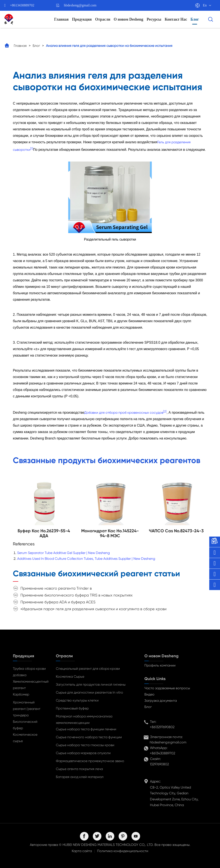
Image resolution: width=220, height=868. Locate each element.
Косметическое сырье (25, 738)
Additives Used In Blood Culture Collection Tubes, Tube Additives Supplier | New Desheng (86, 559)
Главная (61, 19)
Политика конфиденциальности (123, 851)
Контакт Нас (176, 19)
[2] (165, 411)
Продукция (82, 19)
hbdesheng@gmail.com (80, 5)
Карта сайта (82, 851)
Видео (149, 694)
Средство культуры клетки (77, 700)
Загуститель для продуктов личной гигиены (91, 684)
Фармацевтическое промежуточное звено (90, 761)
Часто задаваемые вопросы (167, 688)
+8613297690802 (162, 727)
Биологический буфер (25, 725)
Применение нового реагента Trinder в (56, 588)
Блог (195, 19)
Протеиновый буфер (72, 708)
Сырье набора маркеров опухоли (83, 753)
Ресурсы (154, 19)
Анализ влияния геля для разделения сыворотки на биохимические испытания (109, 46)
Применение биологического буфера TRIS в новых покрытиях (76, 595)
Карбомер (21, 694)
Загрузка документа (161, 701)
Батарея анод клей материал (80, 777)
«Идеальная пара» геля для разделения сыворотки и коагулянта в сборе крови (93, 609)
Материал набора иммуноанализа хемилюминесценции (84, 719)
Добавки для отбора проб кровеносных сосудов (124, 413)
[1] (32, 149)
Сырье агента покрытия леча (79, 769)
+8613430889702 (22, 5)
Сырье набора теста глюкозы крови (85, 745)
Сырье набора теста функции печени (86, 729)
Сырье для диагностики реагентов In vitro (89, 692)
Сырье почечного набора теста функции (89, 737)
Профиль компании (160, 665)
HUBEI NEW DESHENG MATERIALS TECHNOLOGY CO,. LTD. (108, 845)
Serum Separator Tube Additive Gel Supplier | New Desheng (63, 553)
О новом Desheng (128, 19)
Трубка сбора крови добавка (29, 672)
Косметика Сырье (70, 677)
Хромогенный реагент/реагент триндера (27, 709)
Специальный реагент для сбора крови (88, 669)
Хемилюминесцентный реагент (30, 685)
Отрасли (103, 19)
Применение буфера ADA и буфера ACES (58, 602)
